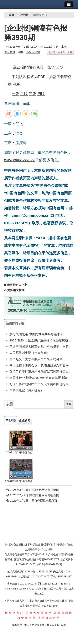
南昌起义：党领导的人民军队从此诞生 (36, 359)
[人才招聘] (48, 550)
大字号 (52, 52)
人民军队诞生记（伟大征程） (30, 353)
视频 (11, 421)
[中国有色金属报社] (16, 545)
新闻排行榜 (15, 324)
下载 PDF (12, 84)
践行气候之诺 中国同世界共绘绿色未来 (36, 334)
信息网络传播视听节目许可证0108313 (26, 555)
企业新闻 (25, 420)
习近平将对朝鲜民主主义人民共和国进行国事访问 (42, 384)
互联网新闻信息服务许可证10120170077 (37, 560)
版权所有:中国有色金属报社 (29, 613)
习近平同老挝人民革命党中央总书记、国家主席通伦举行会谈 (42, 347)
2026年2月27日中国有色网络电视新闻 (21, 481)
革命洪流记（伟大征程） (27, 390)
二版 (24, 94)
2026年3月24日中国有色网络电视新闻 (21, 453)
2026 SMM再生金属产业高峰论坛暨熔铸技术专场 (42, 340)
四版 (41, 94)
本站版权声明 (49, 618)
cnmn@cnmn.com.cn (16, 589)
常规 (70, 52)
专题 (9, 404)
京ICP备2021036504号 (49, 565)
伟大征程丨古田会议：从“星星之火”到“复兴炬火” (42, 365)
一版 (15, 94)
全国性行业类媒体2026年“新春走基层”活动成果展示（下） (42, 378)
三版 (32, 94)
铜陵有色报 (33, 52)
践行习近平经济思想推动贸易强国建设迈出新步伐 (42, 372)
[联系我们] (47, 545)
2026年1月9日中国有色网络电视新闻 (32, 501)
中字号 (61, 52)
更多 (69, 404)
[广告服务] (60, 545)
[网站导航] (34, 545)
